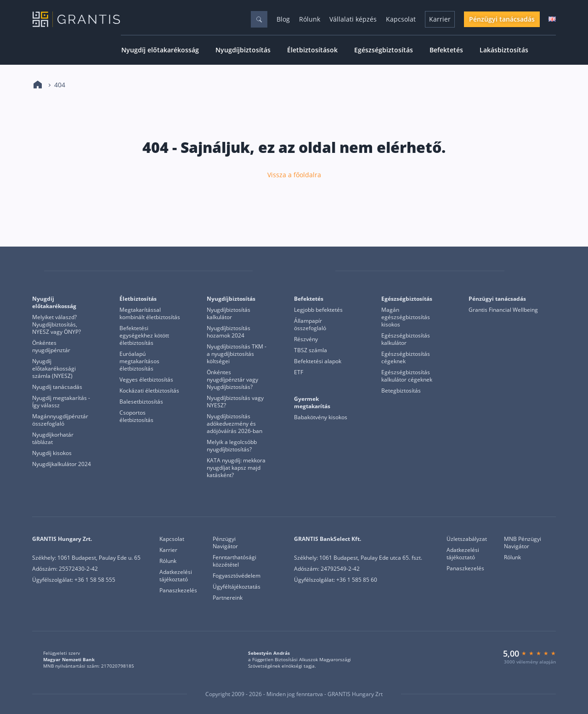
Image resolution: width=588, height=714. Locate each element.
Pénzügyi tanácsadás (502, 19)
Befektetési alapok (318, 361)
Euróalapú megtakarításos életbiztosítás (139, 361)
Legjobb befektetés (318, 310)
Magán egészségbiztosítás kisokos (406, 317)
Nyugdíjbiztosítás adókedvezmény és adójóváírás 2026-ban (235, 424)
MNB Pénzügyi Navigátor (523, 543)
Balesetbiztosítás (141, 402)
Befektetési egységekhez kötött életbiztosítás (144, 336)
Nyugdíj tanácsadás (57, 387)
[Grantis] (38, 271)
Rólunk (310, 19)
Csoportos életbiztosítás (136, 416)
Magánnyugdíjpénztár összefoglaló (60, 420)
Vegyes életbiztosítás (146, 380)
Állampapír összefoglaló (310, 325)
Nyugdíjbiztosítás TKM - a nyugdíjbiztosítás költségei (237, 354)
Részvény (306, 339)
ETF (299, 372)
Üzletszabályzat (467, 539)
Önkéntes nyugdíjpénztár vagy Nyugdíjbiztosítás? (232, 380)
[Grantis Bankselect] (550, 271)
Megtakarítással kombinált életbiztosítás (150, 314)
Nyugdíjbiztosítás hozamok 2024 (229, 332)
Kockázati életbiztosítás (149, 391)
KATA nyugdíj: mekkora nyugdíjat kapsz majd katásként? (236, 468)
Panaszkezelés (178, 590)
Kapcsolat (401, 19)
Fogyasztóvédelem (237, 576)
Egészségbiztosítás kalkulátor (406, 339)
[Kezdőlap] (38, 85)
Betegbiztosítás (401, 391)
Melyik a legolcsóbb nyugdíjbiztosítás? (232, 446)
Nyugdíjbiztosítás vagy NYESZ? (235, 402)
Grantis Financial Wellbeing (503, 310)
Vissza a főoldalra (294, 175)
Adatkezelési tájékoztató (176, 576)
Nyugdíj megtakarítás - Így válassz (61, 402)
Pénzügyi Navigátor (225, 543)
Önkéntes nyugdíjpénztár (51, 347)
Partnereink (228, 598)
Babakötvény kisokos (321, 417)
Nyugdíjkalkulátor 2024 (62, 464)
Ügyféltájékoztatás (237, 587)
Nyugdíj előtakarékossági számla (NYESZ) (54, 369)
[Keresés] (259, 19)
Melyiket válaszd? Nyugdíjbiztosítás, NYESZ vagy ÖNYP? (57, 325)
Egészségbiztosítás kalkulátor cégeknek (407, 376)
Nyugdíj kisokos (52, 453)
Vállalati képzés (353, 19)
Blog (283, 19)
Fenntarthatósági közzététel (235, 561)
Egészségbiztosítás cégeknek (406, 358)
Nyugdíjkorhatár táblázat (53, 439)
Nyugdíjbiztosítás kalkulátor (229, 314)
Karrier (440, 19)
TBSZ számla (311, 350)
